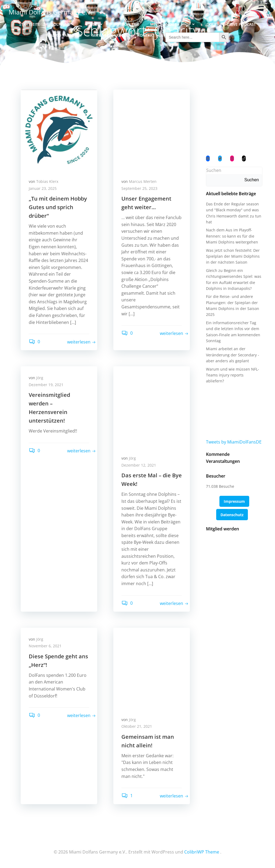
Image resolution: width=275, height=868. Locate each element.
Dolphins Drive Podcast (231, 24)
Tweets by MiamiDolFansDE (234, 442)
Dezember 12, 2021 (139, 465)
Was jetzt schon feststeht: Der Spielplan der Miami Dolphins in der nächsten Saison (233, 256)
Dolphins (63, 24)
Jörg (40, 378)
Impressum (234, 501)
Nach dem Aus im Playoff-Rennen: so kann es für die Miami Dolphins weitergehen (232, 236)
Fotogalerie (127, 24)
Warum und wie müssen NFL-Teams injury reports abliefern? (233, 375)
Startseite (30, 24)
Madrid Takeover (64, 35)
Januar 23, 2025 (43, 188)
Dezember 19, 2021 (46, 385)
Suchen (214, 170)
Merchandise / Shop (173, 24)
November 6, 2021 (45, 646)
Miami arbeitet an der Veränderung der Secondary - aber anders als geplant (233, 355)
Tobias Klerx (47, 181)
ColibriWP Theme (202, 852)
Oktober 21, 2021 (137, 726)
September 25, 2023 (139, 188)
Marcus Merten (143, 181)
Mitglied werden (109, 35)
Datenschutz (232, 515)
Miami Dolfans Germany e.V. (50, 12)
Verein (95, 24)
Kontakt (146, 35)
